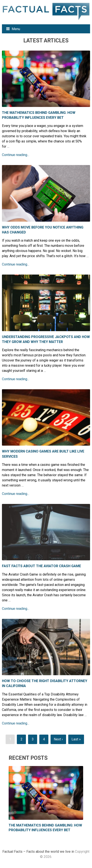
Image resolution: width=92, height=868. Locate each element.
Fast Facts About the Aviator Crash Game (41, 566)
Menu (16, 29)
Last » (76, 739)
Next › (58, 739)
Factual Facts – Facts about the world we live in (38, 852)
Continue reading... (16, 155)
